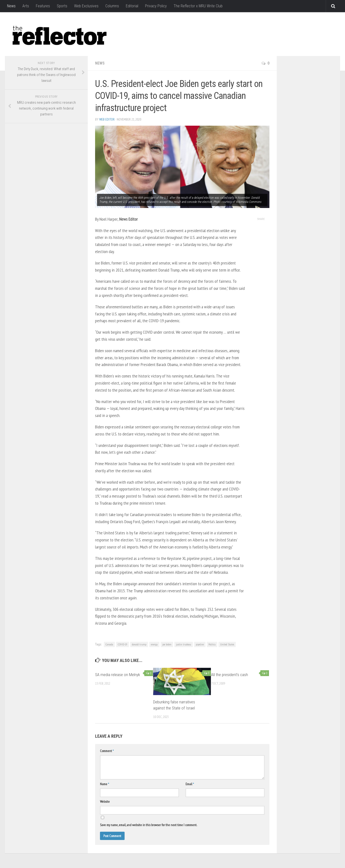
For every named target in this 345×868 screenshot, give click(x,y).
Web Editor (107, 119)
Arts (26, 6)
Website (105, 802)
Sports (62, 6)
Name (104, 784)
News (11, 6)
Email (190, 784)
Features (43, 6)
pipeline (200, 644)
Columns (112, 6)
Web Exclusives (86, 6)
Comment (107, 751)
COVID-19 (123, 644)
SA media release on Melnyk (118, 675)
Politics (212, 644)
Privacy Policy (156, 6)
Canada (109, 644)
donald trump (139, 644)
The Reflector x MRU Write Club (198, 6)
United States (227, 644)
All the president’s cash (230, 675)
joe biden (167, 644)
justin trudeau (184, 644)
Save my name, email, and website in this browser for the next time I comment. (148, 825)
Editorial (132, 6)
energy (154, 644)
